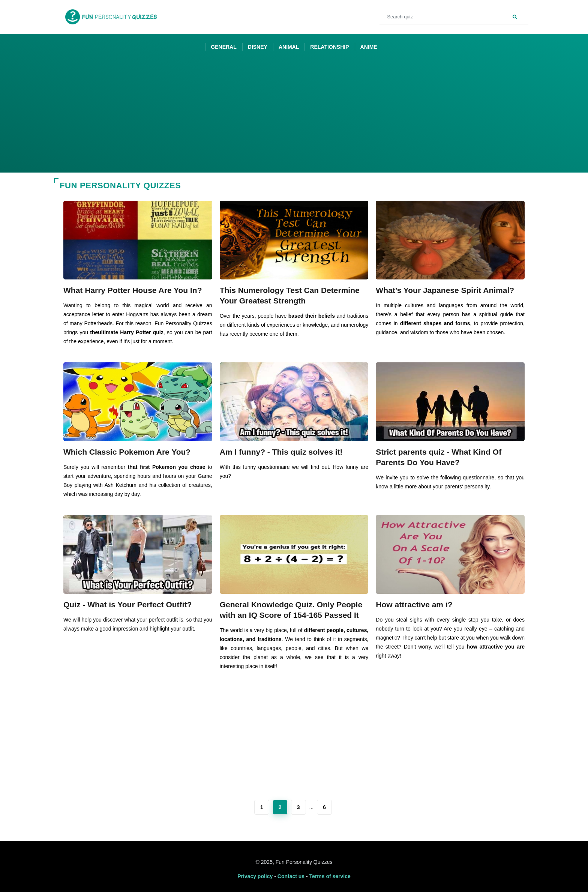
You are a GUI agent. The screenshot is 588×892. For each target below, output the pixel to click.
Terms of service (330, 876)
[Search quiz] (454, 17)
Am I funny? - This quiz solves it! (281, 452)
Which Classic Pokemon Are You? (127, 452)
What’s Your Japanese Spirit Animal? (445, 290)
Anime (369, 47)
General (223, 47)
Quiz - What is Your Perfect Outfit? (127, 604)
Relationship (329, 47)
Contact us (291, 876)
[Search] (515, 16)
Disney (258, 47)
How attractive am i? (414, 604)
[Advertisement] (294, 116)
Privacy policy (255, 876)
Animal (289, 47)
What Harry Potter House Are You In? (133, 290)
